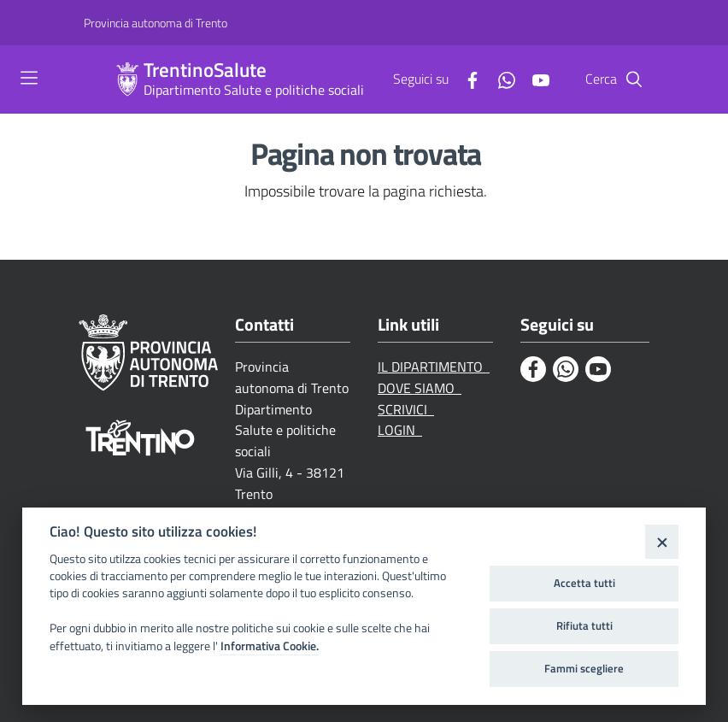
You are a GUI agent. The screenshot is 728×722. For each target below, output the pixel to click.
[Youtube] (534, 79)
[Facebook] (466, 79)
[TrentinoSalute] (127, 79)
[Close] (662, 541)
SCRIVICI (406, 409)
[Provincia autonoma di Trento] (156, 23)
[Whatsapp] (500, 79)
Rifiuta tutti (584, 625)
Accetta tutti (584, 583)
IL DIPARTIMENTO (434, 367)
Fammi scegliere (584, 668)
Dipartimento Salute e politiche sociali (254, 90)
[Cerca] (634, 79)
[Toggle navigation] (29, 78)
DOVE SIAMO (420, 388)
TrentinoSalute (205, 70)
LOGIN (400, 430)
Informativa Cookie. (270, 646)
